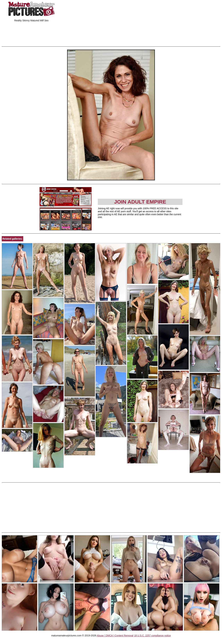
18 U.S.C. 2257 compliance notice (152, 636)
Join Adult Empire (140, 202)
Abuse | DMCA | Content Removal (115, 636)
